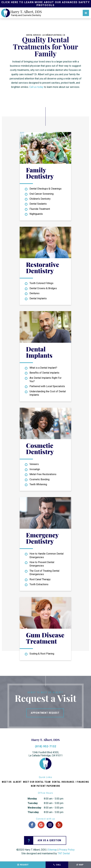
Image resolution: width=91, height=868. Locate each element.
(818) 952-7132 (46, 746)
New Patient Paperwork (45, 786)
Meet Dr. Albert (12, 782)
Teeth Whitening (38, 484)
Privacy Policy (67, 850)
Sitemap (52, 850)
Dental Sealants (38, 204)
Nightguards (36, 214)
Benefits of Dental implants (44, 373)
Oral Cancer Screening (42, 194)
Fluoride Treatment (40, 209)
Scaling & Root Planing (42, 654)
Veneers (34, 464)
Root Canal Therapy (40, 579)
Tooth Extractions (39, 584)
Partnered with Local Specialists (47, 386)
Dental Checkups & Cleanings (45, 189)
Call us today (36, 87)
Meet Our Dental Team (37, 782)
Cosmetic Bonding (39, 479)
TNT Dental (64, 853)
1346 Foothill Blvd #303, (46, 754)
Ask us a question (43, 840)
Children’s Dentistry (40, 199)
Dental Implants (38, 298)
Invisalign (35, 469)
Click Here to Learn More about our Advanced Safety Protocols (46, 4)
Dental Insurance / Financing (71, 782)
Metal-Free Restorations (43, 474)
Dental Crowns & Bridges (43, 288)
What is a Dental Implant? (43, 368)
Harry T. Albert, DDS (45, 740)
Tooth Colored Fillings (41, 283)
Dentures (34, 293)
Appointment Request (45, 713)
